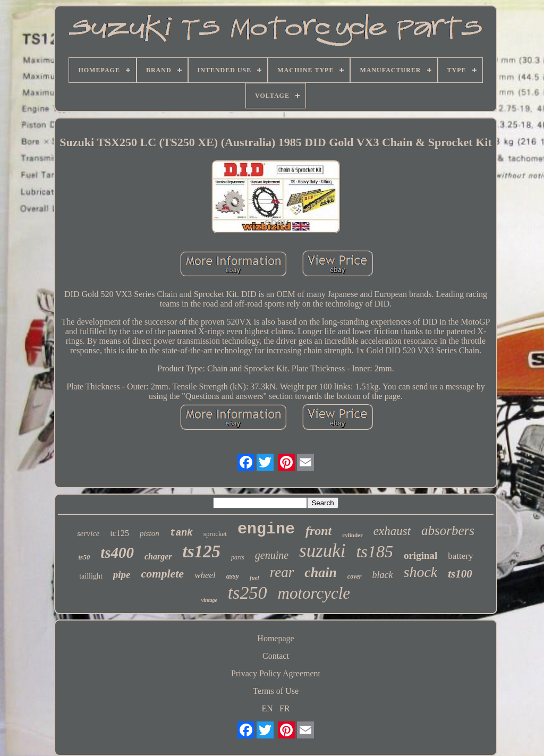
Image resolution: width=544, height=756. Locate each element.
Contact (276, 656)
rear (282, 572)
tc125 (120, 533)
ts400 (117, 553)
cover (355, 576)
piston (150, 533)
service (88, 533)
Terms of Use (276, 691)
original (420, 555)
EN (267, 708)
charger (158, 557)
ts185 (375, 551)
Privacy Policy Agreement (276, 673)
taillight (91, 576)
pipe (122, 575)
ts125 (202, 551)
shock (420, 572)
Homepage (275, 638)
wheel (205, 575)
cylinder (352, 535)
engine (266, 529)
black (383, 575)
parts (238, 557)
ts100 (460, 574)
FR (285, 708)
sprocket (215, 534)
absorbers (448, 530)
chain (321, 572)
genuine (272, 555)
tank (181, 533)
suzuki (322, 551)
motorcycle (314, 593)
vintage (209, 600)
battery (460, 556)
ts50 (84, 557)
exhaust (392, 531)
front (318, 531)
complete (163, 574)
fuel (254, 577)
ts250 (248, 593)
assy (233, 576)
